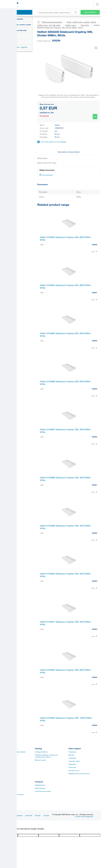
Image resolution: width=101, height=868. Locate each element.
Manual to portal (40, 760)
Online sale (72, 767)
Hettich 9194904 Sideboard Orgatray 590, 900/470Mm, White (66, 286)
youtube (46, 815)
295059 (95, 389)
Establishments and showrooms (79, 773)
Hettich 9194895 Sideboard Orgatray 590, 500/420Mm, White (66, 335)
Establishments (40, 785)
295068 (95, 725)
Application (72, 764)
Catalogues (72, 752)
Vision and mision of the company (12, 794)
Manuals (71, 755)
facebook (29, 815)
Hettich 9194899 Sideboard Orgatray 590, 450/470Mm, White (66, 527)
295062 (95, 533)
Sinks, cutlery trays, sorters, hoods (17, 25)
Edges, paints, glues (8, 758)
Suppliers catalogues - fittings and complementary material (46, 756)
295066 (95, 245)
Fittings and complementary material (13, 752)
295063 (95, 581)
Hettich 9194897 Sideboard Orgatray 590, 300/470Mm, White (66, 431)
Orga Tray (12, 42)
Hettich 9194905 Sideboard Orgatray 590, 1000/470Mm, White (66, 719)
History (4, 788)
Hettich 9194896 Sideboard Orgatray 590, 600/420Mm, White (66, 383)
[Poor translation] (9, 832)
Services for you (74, 770)
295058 (95, 341)
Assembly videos (74, 761)
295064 (95, 629)
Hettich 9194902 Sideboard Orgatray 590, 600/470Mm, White (66, 671)
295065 (95, 677)
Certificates (72, 758)
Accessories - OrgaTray (19, 47)
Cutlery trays (12, 36)
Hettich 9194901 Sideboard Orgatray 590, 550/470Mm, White (66, 623)
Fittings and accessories (13, 19)
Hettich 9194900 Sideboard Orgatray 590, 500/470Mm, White (66, 575)
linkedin (38, 815)
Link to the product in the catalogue (54, 142)
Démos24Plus (90, 12)
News (10, 815)
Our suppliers (6, 801)
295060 (95, 437)
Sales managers (40, 788)
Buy (95, 117)
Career (3, 785)
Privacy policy (6, 797)
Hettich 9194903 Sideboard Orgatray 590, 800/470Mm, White (66, 238)
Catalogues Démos (41, 752)
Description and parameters (78, 152)
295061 (95, 485)
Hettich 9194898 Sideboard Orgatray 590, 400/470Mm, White (66, 479)
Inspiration (19, 815)
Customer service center (43, 791)
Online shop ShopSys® (84, 816)
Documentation (46, 175)
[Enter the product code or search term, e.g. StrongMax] (58, 12)
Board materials (6, 755)
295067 (95, 293)
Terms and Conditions (9, 804)
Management (6, 791)
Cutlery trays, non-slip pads (16, 30)
